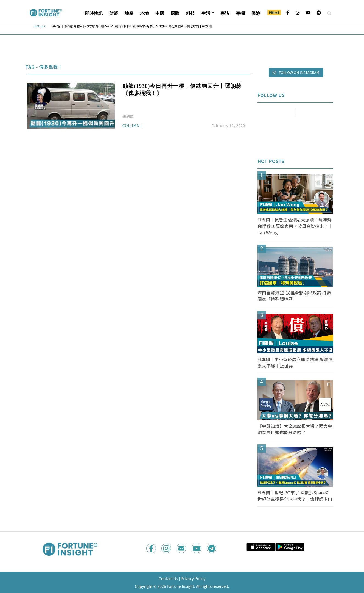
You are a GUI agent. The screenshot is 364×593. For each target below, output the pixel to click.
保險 (256, 13)
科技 (191, 13)
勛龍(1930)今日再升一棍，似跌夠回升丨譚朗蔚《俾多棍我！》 (182, 90)
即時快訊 (94, 13)
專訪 (225, 13)
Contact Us (168, 578)
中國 (160, 13)
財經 (114, 13)
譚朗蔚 (128, 117)
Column (131, 126)
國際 (175, 13)
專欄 (240, 13)
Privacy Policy (193, 578)
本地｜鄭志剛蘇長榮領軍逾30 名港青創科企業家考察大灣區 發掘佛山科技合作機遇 (132, 26)
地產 (129, 13)
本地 (144, 13)
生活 (206, 13)
